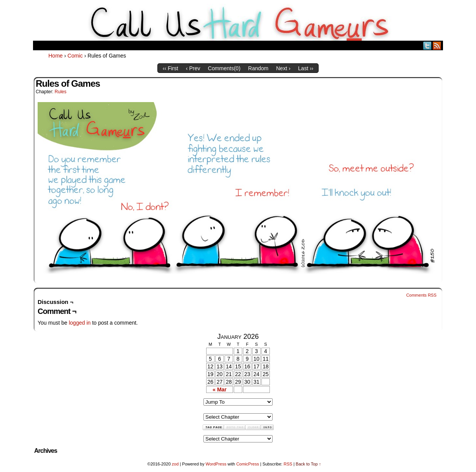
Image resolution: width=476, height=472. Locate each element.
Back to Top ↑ (308, 464)
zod (175, 464)
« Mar (220, 389)
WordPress (216, 464)
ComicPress (247, 464)
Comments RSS (421, 295)
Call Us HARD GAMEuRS (238, 22)
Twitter (427, 45)
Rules (60, 92)
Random (258, 68)
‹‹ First (170, 68)
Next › (283, 68)
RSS (437, 45)
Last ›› (306, 68)
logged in (80, 323)
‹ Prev (193, 68)
